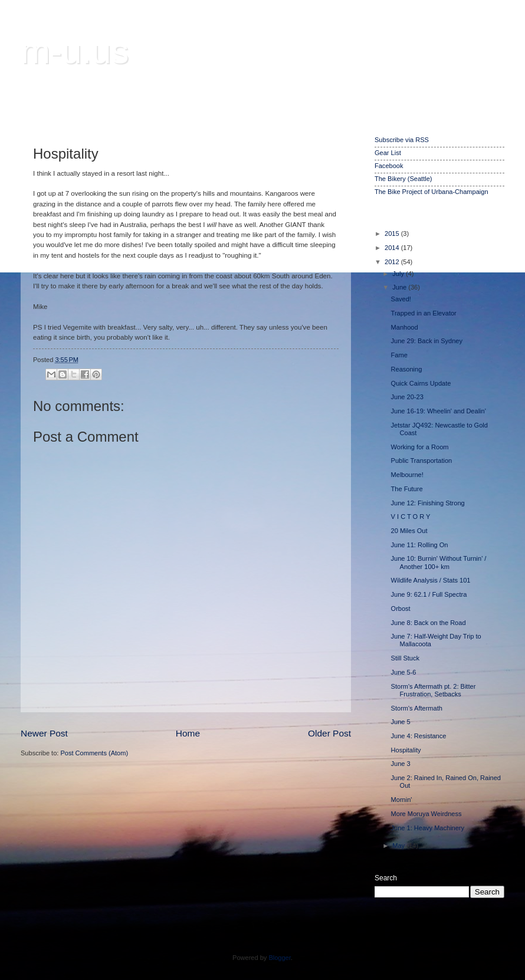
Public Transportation (422, 461)
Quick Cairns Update (421, 383)
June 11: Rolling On (420, 545)
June (400, 287)
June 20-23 (407, 397)
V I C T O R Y (411, 517)
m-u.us (75, 51)
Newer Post (44, 733)
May (399, 846)
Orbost (401, 609)
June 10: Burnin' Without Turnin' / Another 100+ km (439, 562)
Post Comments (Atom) (94, 753)
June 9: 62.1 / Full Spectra (429, 594)
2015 (393, 234)
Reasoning (407, 369)
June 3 (401, 764)
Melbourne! (407, 475)
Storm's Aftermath (417, 708)
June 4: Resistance (419, 736)
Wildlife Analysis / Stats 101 (431, 580)
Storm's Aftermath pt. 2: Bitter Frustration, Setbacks (434, 690)
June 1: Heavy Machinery (428, 828)
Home (188, 733)
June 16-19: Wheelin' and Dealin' (439, 411)
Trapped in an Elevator (424, 313)
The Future (407, 489)
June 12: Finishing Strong (428, 503)
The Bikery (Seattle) (403, 179)
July (399, 274)
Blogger (279, 958)
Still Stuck (405, 658)
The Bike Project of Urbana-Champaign (432, 192)
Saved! (401, 299)
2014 (393, 248)
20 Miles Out (409, 531)
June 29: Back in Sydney (427, 341)
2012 (393, 262)
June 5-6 (404, 672)
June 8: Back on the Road (429, 623)
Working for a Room (420, 447)
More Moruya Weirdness (426, 814)
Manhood (405, 327)
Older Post (329, 733)
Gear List (388, 153)
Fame (399, 355)
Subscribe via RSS (402, 140)
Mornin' (402, 800)
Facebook (389, 166)
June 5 (401, 722)
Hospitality (406, 750)
